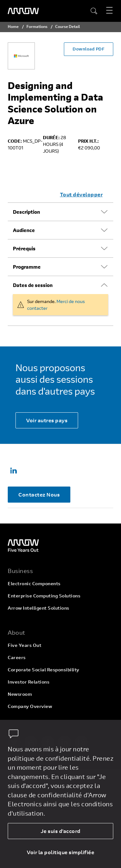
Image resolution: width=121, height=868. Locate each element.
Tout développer (81, 194)
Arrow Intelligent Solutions (39, 608)
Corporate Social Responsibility (44, 670)
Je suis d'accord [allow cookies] (61, 831)
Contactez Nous (39, 494)
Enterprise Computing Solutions (44, 596)
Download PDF (89, 49)
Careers (17, 657)
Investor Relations (29, 682)
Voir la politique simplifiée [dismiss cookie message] (60, 852)
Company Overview (30, 706)
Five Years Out (25, 645)
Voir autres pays (47, 420)
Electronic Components (34, 583)
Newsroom (20, 694)
